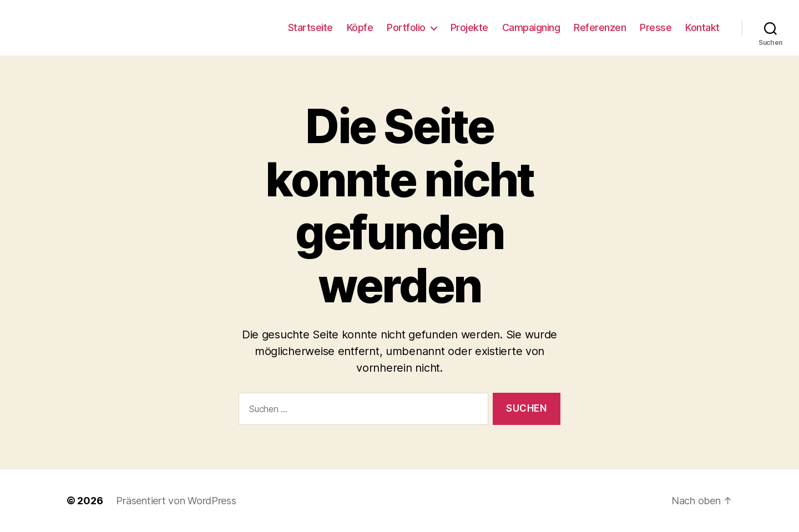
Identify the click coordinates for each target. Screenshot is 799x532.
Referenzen (600, 27)
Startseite (310, 27)
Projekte (469, 27)
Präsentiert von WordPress (176, 501)
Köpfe (360, 27)
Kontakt (702, 27)
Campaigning (531, 27)
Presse (656, 27)
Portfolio (406, 27)
